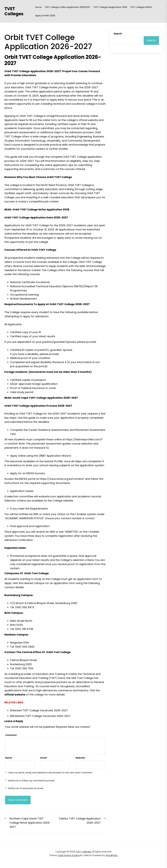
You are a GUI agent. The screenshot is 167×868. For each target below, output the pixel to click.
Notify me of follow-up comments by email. (31, 781)
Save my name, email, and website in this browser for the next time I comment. (51, 773)
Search (118, 34)
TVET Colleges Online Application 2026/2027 (67, 7)
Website (80, 758)
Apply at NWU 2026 (45, 15)
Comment (12, 735)
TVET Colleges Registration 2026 (110, 7)
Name (9, 758)
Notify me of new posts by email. (26, 788)
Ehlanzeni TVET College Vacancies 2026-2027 (39, 710)
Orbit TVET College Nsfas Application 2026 (41, 209)
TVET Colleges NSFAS (141, 7)
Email (44, 758)
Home (38, 7)
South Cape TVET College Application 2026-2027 (45, 398)
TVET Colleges (14, 11)
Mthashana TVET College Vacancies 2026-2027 (40, 716)
